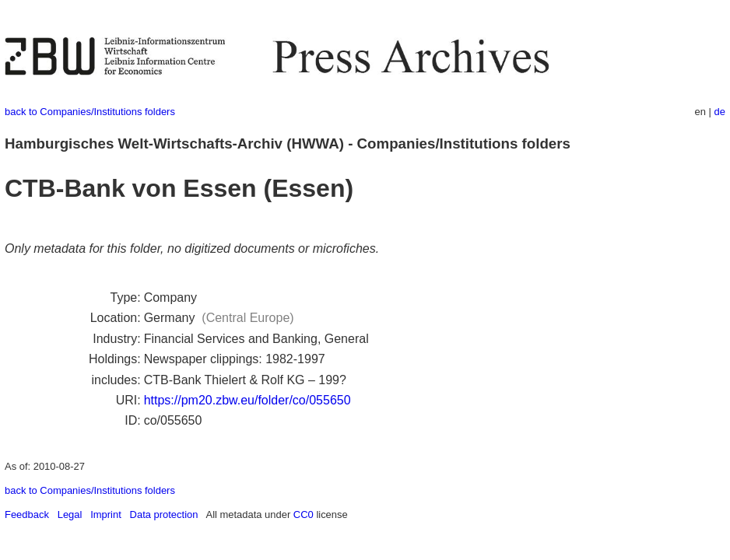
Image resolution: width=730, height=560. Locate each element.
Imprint (106, 514)
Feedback (27, 514)
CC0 (304, 514)
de (720, 112)
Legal (70, 514)
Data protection (164, 514)
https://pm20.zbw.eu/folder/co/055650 (247, 400)
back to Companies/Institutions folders (90, 112)
